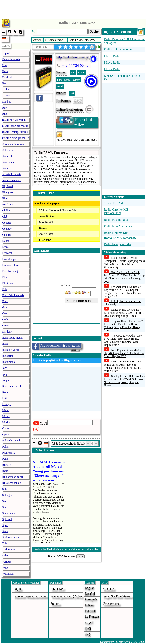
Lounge (6, 404)
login (17, 589)
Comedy (7, 229)
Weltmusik (8, 574)
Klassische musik (12, 386)
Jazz (5, 368)
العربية (89, 622)
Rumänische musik (13, 477)
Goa (5, 313)
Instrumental (9, 362)
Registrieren (72, 360)
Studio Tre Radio (115, 203)
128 (72, 93)
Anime (6, 168)
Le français (92, 617)
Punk (5, 459)
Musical (7, 422)
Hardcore (7, 332)
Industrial (8, 356)
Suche (94, 31)
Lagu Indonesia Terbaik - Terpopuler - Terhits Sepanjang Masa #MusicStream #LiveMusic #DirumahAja (124, 262)
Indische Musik (11, 350)
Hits (59, 80)
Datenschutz (107, 642)
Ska (4, 501)
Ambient (7, 156)
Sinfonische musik (13, 537)
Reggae (6, 465)
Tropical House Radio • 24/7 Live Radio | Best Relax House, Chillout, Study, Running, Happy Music (123, 326)
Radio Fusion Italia (116, 220)
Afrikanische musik (13, 144)
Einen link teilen (75, 122)
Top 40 (6, 53)
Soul (5, 507)
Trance (6, 96)
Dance (6, 241)
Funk (5, 301)
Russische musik (12, 483)
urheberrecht (111, 604)
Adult (60, 86)
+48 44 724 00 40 (75, 65)
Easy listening (10, 271)
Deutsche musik (11, 59)
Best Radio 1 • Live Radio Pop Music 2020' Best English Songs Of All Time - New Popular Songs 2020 (124, 277)
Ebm (5, 277)
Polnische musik (11, 441)
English (90, 588)
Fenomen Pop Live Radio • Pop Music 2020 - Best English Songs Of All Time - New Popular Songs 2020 (123, 291)
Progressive (9, 453)
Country (7, 235)
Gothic (6, 319)
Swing (6, 531)
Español (90, 594)
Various (6, 562)
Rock (5, 71)
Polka (5, 447)
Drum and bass (11, 265)
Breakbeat (8, 204)
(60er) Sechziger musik (15, 120)
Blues (5, 198)
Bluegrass (8, 192)
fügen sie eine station (117, 596)
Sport (5, 525)
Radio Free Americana (118, 226)
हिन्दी (88, 629)
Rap (5, 108)
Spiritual (7, 519)
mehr (80, 556)
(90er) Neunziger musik (16, 138)
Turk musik (9, 549)
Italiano (90, 605)
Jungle (6, 380)
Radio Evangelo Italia (118, 244)
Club (5, 217)
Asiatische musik (12, 174)
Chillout (7, 211)
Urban (6, 556)
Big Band (8, 186)
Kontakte (108, 589)
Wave (5, 568)
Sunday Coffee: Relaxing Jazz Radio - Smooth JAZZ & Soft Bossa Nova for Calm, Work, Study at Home (124, 381)
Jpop (5, 374)
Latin (5, 398)
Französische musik (13, 295)
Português (91, 599)
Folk (5, 289)
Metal (5, 410)
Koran (6, 392)
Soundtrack (9, 513)
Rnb (5, 114)
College (7, 223)
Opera (6, 434)
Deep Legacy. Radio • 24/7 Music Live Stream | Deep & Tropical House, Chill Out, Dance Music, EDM (123, 366)
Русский (90, 611)
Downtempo (9, 259)
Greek (6, 326)
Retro (5, 471)
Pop (4, 65)
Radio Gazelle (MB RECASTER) (116, 211)
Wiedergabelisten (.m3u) (66, 596)
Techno (6, 89)
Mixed (6, 416)
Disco (5, 247)
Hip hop (7, 102)
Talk (5, 543)
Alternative (8, 150)
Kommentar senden (81, 301)
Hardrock (7, 77)
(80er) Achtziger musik (15, 132)
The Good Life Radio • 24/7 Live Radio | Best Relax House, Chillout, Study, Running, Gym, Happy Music (123, 340)
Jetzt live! (57, 589)
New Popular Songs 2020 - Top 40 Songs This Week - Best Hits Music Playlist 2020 (124, 353)
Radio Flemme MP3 (117, 233)
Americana (8, 162)
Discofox (7, 253)
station (55, 604)
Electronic (8, 283)
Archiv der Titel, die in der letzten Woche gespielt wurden (66, 549)
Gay (5, 307)
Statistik (38, 338)
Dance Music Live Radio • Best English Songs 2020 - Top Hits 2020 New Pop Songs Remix (124, 313)
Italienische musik (12, 338)
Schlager (7, 495)
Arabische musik (12, 180)
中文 (88, 635)
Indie (5, 344)
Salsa (5, 489)
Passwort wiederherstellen (30, 596)
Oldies (6, 428)
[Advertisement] (73, 9)
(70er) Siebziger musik (15, 126)
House (6, 83)
